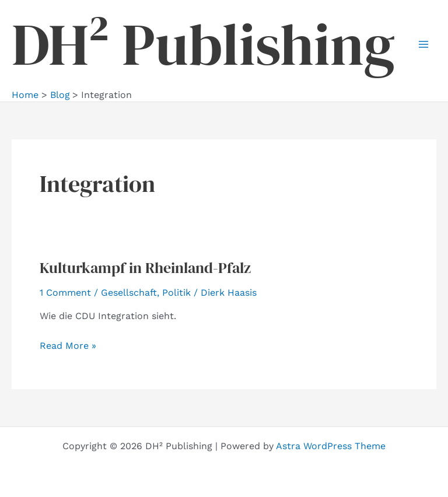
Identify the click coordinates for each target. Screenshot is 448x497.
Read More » (68, 346)
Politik (176, 293)
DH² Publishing (203, 44)
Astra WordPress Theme (331, 446)
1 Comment (65, 293)
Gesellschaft (129, 293)
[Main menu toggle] (423, 44)
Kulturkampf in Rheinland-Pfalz (145, 268)
